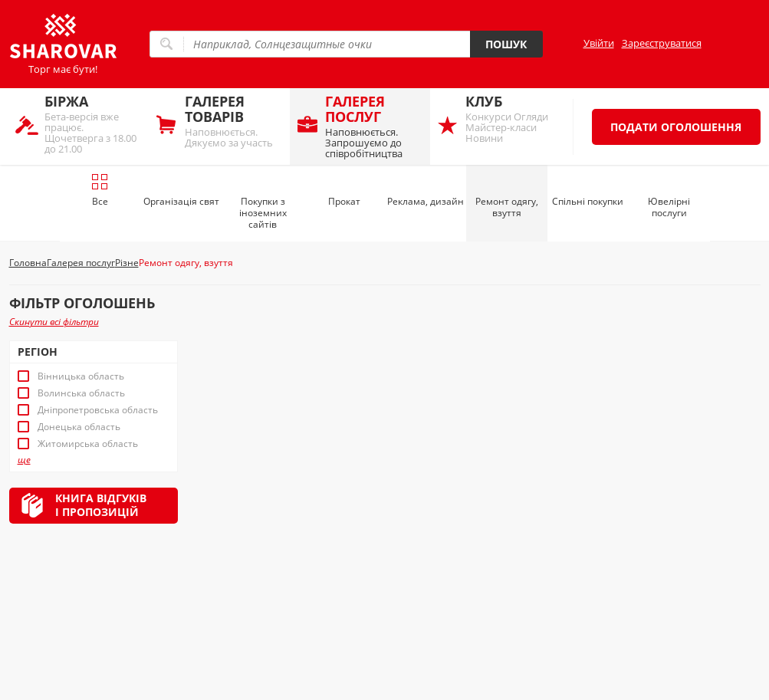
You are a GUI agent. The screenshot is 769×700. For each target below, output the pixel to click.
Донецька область (79, 427)
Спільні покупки (588, 201)
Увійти (599, 43)
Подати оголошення (676, 127)
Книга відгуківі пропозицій (101, 505)
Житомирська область (88, 444)
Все (100, 190)
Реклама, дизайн (426, 201)
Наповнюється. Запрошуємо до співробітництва (374, 126)
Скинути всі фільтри (54, 322)
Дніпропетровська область (98, 410)
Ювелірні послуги (669, 207)
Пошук (506, 44)
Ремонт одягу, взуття (507, 207)
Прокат (344, 201)
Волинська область (81, 393)
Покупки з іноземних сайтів (263, 213)
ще (24, 460)
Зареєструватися (662, 43)
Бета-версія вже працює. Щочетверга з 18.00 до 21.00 (93, 124)
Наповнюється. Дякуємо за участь (233, 121)
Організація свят (181, 201)
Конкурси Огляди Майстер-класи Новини (514, 118)
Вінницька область (81, 376)
